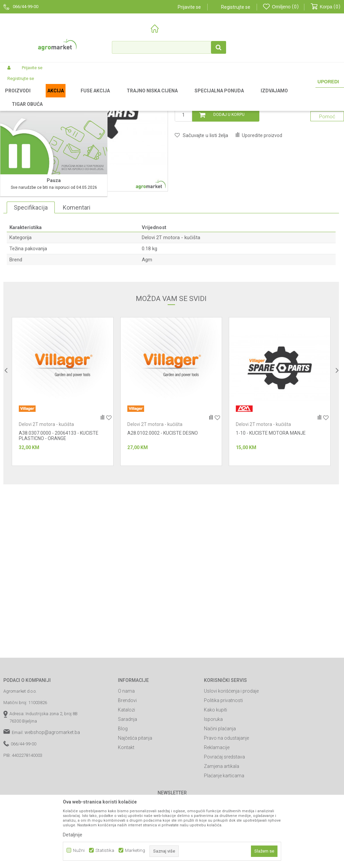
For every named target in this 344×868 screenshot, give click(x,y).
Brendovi (127, 790)
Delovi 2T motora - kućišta (209, 97)
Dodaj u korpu (229, 204)
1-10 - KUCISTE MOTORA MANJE (271, 522)
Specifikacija (31, 296)
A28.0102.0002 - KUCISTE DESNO (163, 522)
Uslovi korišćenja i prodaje (231, 780)
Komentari (77, 296)
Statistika (105, 850)
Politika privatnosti (223, 790)
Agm (147, 349)
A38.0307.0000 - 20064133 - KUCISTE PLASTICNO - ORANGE (59, 525)
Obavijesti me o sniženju (309, 172)
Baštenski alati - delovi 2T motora (149, 97)
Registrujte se (236, 7)
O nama (126, 780)
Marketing (135, 850)
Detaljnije (73, 835)
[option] (63, 481)
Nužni (79, 850)
